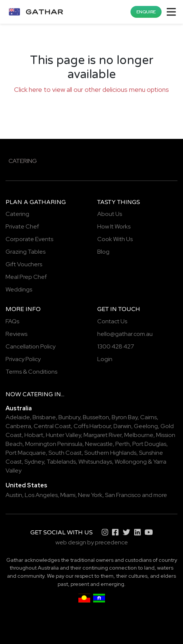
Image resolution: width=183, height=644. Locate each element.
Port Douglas (149, 444)
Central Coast (52, 426)
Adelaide (18, 417)
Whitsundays (95, 462)
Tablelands (61, 462)
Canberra (18, 426)
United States (26, 485)
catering (38, 394)
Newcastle (99, 444)
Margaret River (103, 435)
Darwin (122, 426)
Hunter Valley (63, 435)
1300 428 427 (116, 346)
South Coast (65, 453)
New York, (91, 495)
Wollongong (131, 462)
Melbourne (139, 435)
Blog (103, 252)
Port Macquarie (26, 453)
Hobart (34, 435)
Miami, (69, 495)
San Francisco (123, 495)
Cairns (148, 417)
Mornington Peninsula (54, 444)
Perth (123, 444)
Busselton (96, 417)
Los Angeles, (42, 495)
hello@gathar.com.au (125, 334)
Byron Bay (125, 417)
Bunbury (69, 417)
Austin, (15, 495)
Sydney (34, 462)
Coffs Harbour (92, 426)
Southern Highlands (110, 453)
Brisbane (44, 417)
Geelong (146, 426)
